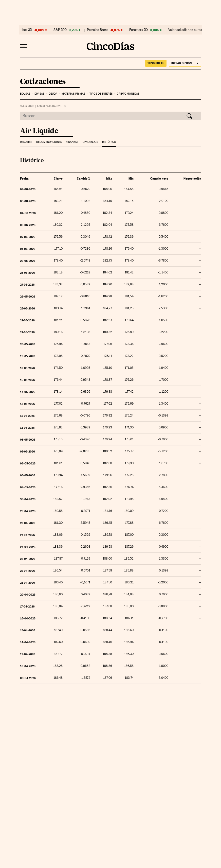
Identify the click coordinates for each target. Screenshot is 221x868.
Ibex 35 (27, 30)
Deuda (53, 94)
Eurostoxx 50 (139, 30)
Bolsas (25, 94)
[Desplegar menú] (24, 46)
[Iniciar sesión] (185, 63)
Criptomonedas (128, 94)
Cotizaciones (43, 82)
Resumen (26, 142)
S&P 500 (60, 30)
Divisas (40, 94)
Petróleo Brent (97, 30)
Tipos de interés (101, 94)
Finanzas (72, 142)
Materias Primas (73, 94)
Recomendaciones (49, 142)
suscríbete (156, 63)
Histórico (109, 142)
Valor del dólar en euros (185, 30)
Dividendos (90, 142)
